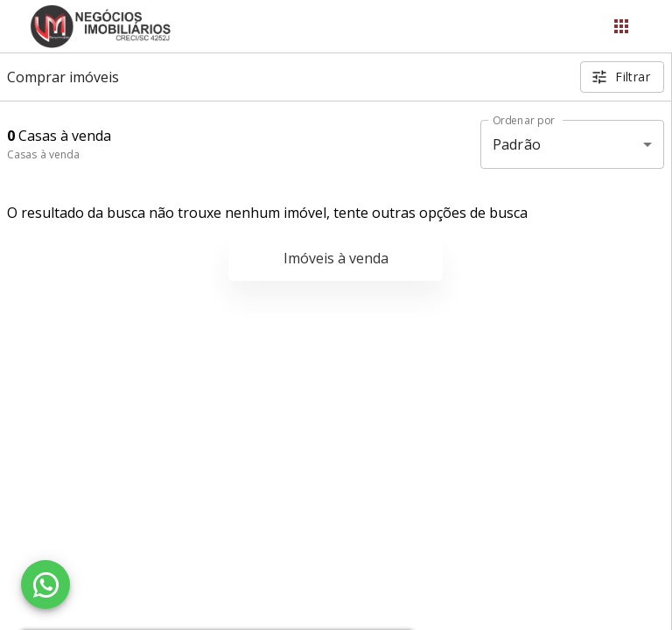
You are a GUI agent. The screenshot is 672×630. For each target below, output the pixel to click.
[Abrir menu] (621, 26)
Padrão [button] (517, 144)
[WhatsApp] (45, 584)
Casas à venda (43, 154)
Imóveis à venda (336, 258)
